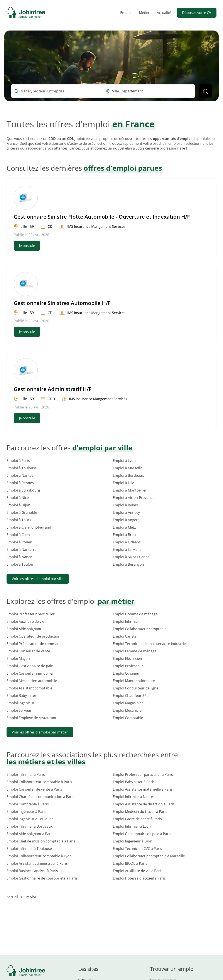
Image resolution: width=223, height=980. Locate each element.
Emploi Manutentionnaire (134, 681)
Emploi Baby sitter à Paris (134, 782)
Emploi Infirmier (126, 621)
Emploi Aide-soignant (24, 629)
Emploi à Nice (18, 498)
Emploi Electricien (127, 658)
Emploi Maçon (18, 658)
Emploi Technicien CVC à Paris (137, 849)
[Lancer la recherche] (205, 91)
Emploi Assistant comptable (29, 688)
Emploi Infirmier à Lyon (132, 826)
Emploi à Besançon (128, 564)
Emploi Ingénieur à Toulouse (30, 819)
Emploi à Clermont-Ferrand (29, 527)
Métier (144, 13)
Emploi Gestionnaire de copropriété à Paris (42, 878)
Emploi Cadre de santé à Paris (137, 819)
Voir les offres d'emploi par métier (40, 732)
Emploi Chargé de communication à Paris (40, 797)
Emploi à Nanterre (22, 550)
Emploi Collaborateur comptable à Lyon (39, 856)
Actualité (164, 13)
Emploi (126, 13)
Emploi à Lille (123, 483)
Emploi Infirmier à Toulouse (29, 849)
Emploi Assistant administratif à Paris (37, 863)
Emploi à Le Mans (127, 550)
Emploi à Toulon (20, 564)
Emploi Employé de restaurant (31, 718)
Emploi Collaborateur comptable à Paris (39, 782)
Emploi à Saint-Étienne (131, 557)
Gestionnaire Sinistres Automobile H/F (62, 303)
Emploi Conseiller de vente (28, 651)
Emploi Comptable (128, 718)
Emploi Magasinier (128, 703)
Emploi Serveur (19, 710)
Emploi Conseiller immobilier (30, 673)
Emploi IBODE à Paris (130, 863)
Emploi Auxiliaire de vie (25, 621)
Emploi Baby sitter (21, 696)
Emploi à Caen (18, 535)
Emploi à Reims (125, 505)
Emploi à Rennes (20, 483)
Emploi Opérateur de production (33, 636)
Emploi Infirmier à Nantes (134, 797)
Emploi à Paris (18, 461)
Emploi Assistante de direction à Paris (144, 804)
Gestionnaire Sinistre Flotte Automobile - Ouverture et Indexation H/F (102, 217)
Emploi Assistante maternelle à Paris (143, 789)
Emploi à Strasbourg (23, 490)
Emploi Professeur (128, 666)
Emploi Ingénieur (20, 703)
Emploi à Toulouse (22, 468)
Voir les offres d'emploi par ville (38, 579)
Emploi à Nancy (19, 557)
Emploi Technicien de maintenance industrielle (151, 644)
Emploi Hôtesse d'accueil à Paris (139, 878)
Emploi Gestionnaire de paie (30, 666)
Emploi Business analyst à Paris (32, 871)
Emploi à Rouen (19, 542)
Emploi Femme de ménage (135, 651)
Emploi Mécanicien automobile (32, 681)
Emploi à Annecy (126, 512)
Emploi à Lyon (124, 461)
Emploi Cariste (125, 636)
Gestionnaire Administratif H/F (53, 389)
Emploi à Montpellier (130, 490)
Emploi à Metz (124, 527)
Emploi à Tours (19, 520)
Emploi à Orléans (127, 542)
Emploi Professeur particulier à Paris (143, 774)
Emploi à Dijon (18, 505)
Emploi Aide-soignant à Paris (30, 834)
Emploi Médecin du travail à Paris (140, 812)
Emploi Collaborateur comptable (140, 629)
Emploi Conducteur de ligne (136, 688)
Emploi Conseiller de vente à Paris (34, 789)
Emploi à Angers (126, 520)
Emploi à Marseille (128, 468)
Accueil (13, 897)
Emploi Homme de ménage (135, 614)
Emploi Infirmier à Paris (26, 774)
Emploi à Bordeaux (128, 475)
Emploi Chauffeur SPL (131, 696)
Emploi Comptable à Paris (28, 804)
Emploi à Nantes (20, 475)
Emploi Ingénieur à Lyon (133, 841)
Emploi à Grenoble (22, 512)
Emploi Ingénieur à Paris (26, 812)
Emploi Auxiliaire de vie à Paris (138, 871)
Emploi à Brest (125, 535)
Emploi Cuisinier (126, 673)
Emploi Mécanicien (128, 710)
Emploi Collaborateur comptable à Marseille (149, 856)
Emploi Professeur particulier (31, 614)
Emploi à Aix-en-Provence (134, 498)
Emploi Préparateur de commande (35, 644)
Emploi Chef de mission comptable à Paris (41, 841)
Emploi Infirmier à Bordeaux (30, 826)
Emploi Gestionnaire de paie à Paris (142, 834)
